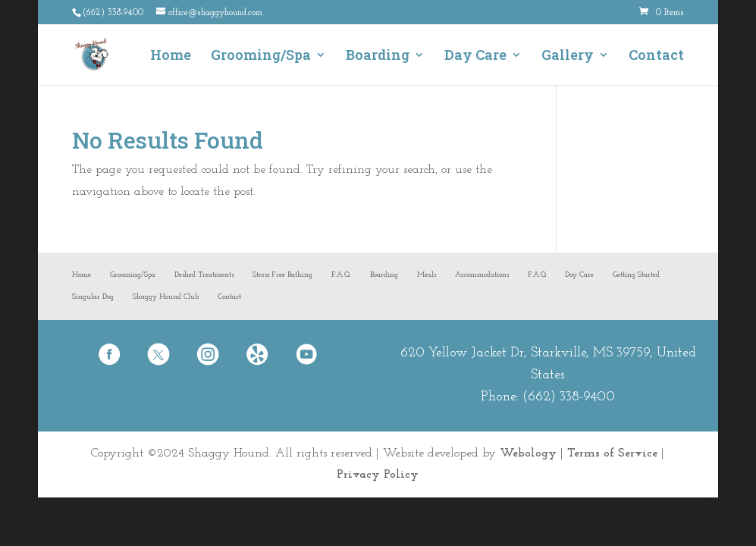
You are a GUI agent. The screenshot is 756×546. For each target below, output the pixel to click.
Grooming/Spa (261, 56)
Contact (656, 56)
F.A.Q (537, 275)
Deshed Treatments (204, 275)
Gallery (568, 56)
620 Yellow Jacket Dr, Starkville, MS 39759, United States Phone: (548, 375)
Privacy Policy (378, 475)
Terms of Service (612, 453)
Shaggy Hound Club (166, 297)
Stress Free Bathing (282, 275)
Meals (427, 275)
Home (171, 56)
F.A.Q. (341, 275)
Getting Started (636, 275)
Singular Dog (93, 297)
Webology (528, 453)
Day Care (475, 56)
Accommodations (482, 275)
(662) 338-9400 (569, 397)
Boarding (378, 56)
